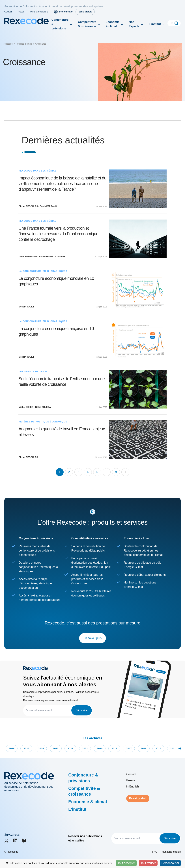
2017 (129, 748)
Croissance (41, 44)
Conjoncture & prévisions (60, 24)
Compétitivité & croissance (87, 24)
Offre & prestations (39, 12)
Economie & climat (113, 24)
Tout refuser (148, 863)
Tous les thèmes (24, 44)
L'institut (155, 24)
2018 (114, 748)
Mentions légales (171, 852)
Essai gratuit (138, 798)
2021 (85, 748)
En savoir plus (93, 638)
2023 (56, 748)
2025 (26, 748)
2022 (70, 748)
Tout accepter (126, 863)
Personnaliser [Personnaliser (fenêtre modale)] (170, 863)
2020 (100, 748)
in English (133, 786)
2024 (41, 748)
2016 (144, 748)
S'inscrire (82, 710)
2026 (12, 748)
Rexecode (8, 44)
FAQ (155, 852)
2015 (158, 748)
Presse (21, 12)
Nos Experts (134, 24)
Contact (8, 12)
